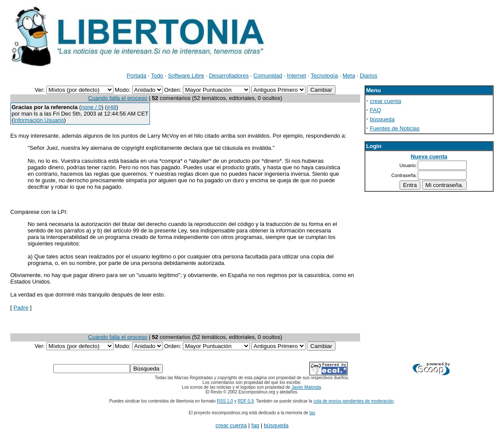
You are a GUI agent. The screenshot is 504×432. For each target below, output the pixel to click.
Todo (157, 76)
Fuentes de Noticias (395, 128)
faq (255, 425)
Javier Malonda (306, 387)
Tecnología (324, 76)
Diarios (368, 76)
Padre (21, 308)
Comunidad (268, 76)
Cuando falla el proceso (118, 98)
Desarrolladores (229, 76)
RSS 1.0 (225, 401)
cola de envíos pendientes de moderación (353, 401)
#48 (111, 107)
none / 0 (91, 107)
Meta (349, 76)
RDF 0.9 (245, 401)
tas (312, 413)
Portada (137, 76)
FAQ (375, 110)
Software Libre (186, 76)
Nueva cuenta (429, 156)
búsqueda (382, 119)
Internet (296, 76)
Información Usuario (39, 120)
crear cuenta (385, 101)
